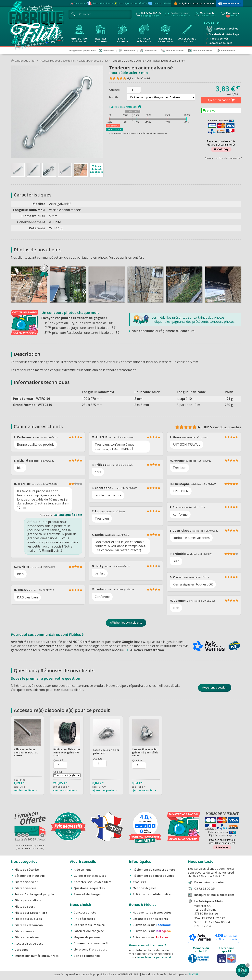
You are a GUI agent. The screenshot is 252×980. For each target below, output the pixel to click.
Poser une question (215, 688)
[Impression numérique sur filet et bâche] (223, 43)
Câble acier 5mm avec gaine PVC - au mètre (26, 752)
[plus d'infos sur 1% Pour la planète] (230, 3)
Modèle (114, 97)
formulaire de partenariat (154, 957)
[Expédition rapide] (223, 35)
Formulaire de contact (210, 882)
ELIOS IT (194, 974)
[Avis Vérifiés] (194, 3)
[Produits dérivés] (223, 39)
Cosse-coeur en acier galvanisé (106, 752)
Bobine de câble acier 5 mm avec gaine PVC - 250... (67, 752)
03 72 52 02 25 (204, 889)
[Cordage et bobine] (223, 29)
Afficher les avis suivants (126, 623)
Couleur (58, 772)
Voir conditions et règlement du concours (163, 331)
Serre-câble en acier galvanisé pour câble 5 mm (145, 752)
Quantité (114, 90)
